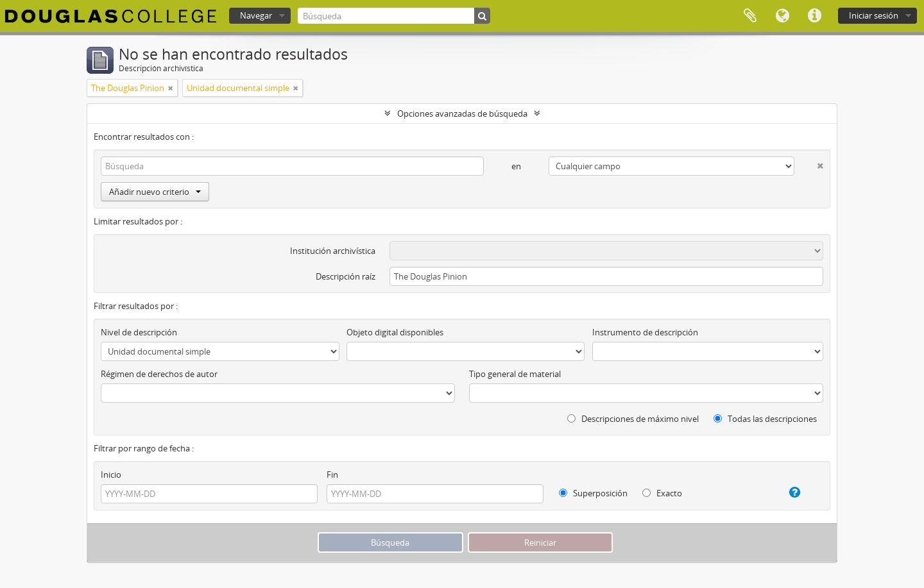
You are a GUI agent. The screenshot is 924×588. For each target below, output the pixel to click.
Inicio (111, 475)
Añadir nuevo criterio (155, 192)
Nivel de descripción (139, 332)
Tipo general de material (515, 374)
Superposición (593, 493)
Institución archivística (333, 251)
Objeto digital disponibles (395, 332)
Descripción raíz (346, 276)
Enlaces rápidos (814, 16)
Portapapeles (750, 16)
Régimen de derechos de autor (159, 374)
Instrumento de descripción (645, 332)
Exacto (662, 493)
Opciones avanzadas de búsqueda (462, 113)
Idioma (782, 16)
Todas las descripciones (765, 419)
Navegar (256, 15)
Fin (332, 475)
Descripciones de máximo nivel (633, 419)
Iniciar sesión (874, 15)
